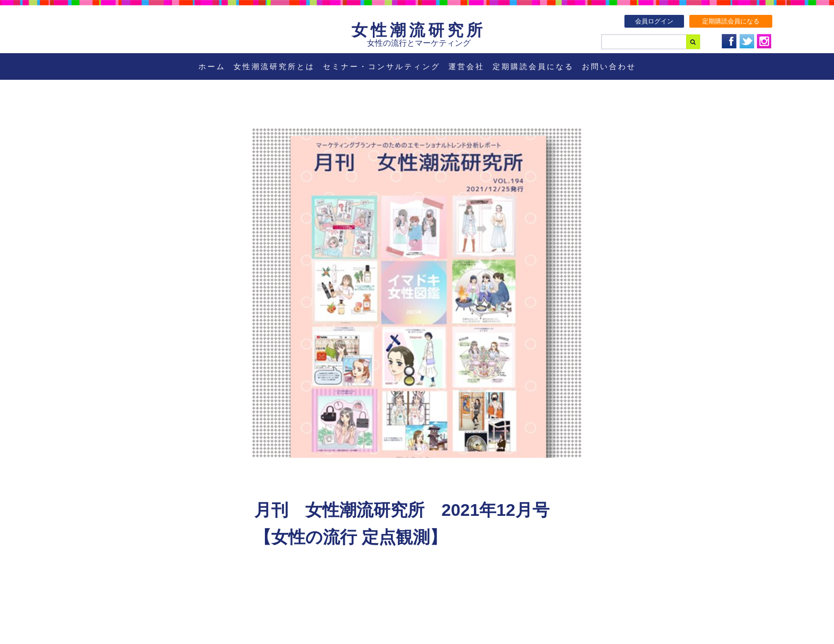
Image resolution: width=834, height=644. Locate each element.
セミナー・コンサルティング (382, 66)
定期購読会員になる (731, 21)
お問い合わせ (609, 66)
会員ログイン (654, 21)
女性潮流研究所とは (274, 66)
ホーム (212, 66)
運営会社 (466, 66)
